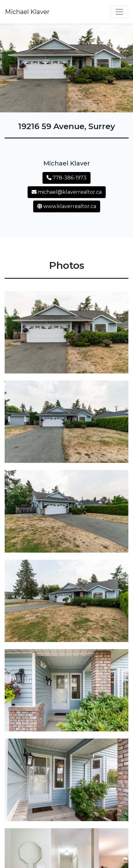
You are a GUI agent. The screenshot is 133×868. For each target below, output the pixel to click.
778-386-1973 (66, 178)
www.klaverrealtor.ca (67, 206)
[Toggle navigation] (119, 12)
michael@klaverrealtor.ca (67, 192)
